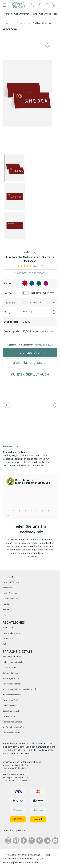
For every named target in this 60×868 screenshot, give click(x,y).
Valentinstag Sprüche (12, 700)
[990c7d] (46, 283)
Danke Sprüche (9, 667)
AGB (5, 644)
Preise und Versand (11, 582)
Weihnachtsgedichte (12, 695)
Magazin (6, 604)
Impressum (8, 628)
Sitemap (6, 609)
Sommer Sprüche (10, 673)
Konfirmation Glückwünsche (15, 727)
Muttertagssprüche (11, 678)
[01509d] (32, 283)
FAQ (4, 615)
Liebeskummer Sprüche (13, 662)
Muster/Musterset (11, 593)
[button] (48, 45)
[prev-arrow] (7, 413)
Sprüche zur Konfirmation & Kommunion (20, 689)
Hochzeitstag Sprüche (12, 722)
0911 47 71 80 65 (20, 774)
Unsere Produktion (11, 598)
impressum (9, 855)
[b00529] (25, 283)
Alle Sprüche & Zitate (12, 657)
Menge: (8, 312)
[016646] (39, 283)
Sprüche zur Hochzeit (12, 684)
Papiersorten (8, 588)
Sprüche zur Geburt (11, 733)
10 (14, 515)
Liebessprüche (9, 705)
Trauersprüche (9, 716)
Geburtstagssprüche (12, 711)
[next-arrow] (53, 413)
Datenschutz (8, 638)
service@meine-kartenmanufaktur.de (22, 762)
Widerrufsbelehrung (11, 633)
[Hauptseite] (19, 5)
